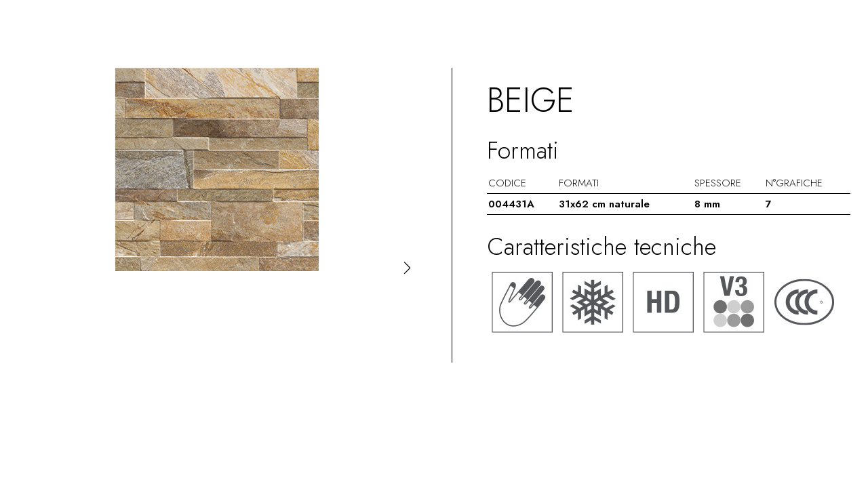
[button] (407, 268)
